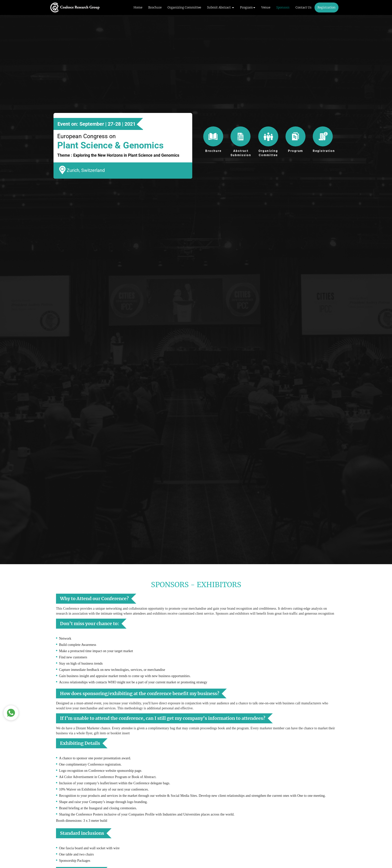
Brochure (155, 7)
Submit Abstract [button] (220, 7)
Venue (266, 7)
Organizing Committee (184, 7)
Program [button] (248, 7)
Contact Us (303, 7)
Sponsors (283, 7)
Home (138, 7)
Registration (326, 7)
